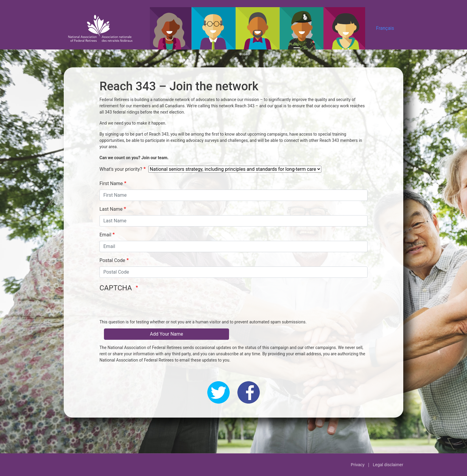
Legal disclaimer (388, 465)
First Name (111, 183)
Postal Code (112, 260)
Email (105, 235)
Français (385, 28)
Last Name (111, 209)
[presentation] (145, 307)
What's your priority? (121, 169)
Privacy (358, 465)
